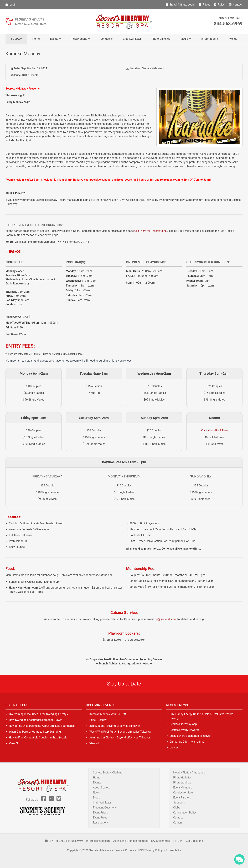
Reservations (81, 39)
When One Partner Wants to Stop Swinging (35, 732)
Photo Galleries (161, 39)
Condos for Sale (229, 18)
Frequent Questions (105, 808)
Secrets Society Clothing (108, 773)
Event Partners (182, 798)
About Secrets (101, 788)
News (96, 793)
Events (56, 39)
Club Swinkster (132, 39)
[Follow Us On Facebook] (44, 800)
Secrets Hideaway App (183, 724)
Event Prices (100, 813)
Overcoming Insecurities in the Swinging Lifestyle (39, 714)
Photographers (182, 783)
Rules (219, 5)
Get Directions (194, 841)
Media (186, 39)
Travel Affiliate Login (180, 5)
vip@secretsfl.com (165, 619)
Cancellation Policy (185, 813)
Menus (233, 39)
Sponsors (179, 803)
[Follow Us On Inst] (51, 800)
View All (14, 743)
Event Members (183, 788)
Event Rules (100, 818)
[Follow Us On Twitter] (59, 800)
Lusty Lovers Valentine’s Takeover (190, 736)
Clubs (177, 808)
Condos (106, 39)
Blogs (96, 798)
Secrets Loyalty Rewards (185, 730)
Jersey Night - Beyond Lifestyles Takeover (115, 726)
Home (36, 39)
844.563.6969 (228, 24)
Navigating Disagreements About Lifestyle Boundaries (42, 726)
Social (16, 39)
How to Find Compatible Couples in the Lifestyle (38, 738)
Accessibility (173, 850)
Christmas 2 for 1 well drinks (187, 742)
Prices (204, 5)
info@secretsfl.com (98, 841)
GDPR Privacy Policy (150, 850)
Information (210, 39)
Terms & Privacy (124, 850)
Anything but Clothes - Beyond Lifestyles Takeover (120, 738)
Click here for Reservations (150, 231)
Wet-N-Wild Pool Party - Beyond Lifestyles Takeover (120, 732)
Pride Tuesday (98, 720)
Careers (178, 823)
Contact (236, 5)
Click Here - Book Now (214, 430)
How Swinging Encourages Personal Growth (36, 720)
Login (11, 5)
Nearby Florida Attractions (189, 773)
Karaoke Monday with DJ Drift (108, 714)
